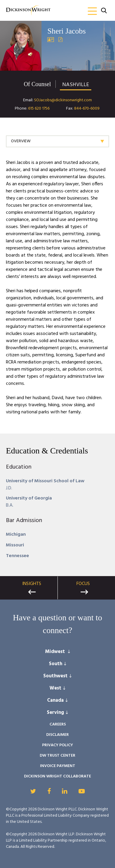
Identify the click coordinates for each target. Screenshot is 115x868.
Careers (58, 724)
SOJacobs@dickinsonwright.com (63, 100)
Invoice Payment (58, 766)
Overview (21, 141)
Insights (32, 584)
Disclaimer (57, 735)
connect (56, 630)
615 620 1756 (39, 109)
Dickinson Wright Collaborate (57, 776)
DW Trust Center (57, 756)
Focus (83, 584)
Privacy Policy (57, 745)
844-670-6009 (87, 109)
